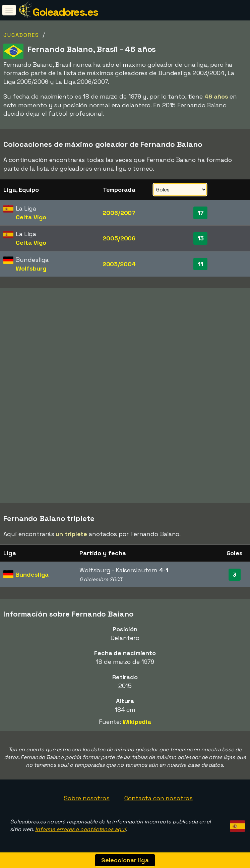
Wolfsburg (31, 268)
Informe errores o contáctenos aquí (80, 829)
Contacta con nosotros (159, 798)
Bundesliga (32, 574)
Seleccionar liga (125, 860)
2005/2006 (119, 238)
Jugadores (21, 35)
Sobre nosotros (87, 798)
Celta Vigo (31, 217)
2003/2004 (119, 264)
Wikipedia (137, 722)
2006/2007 (119, 213)
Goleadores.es (65, 12)
